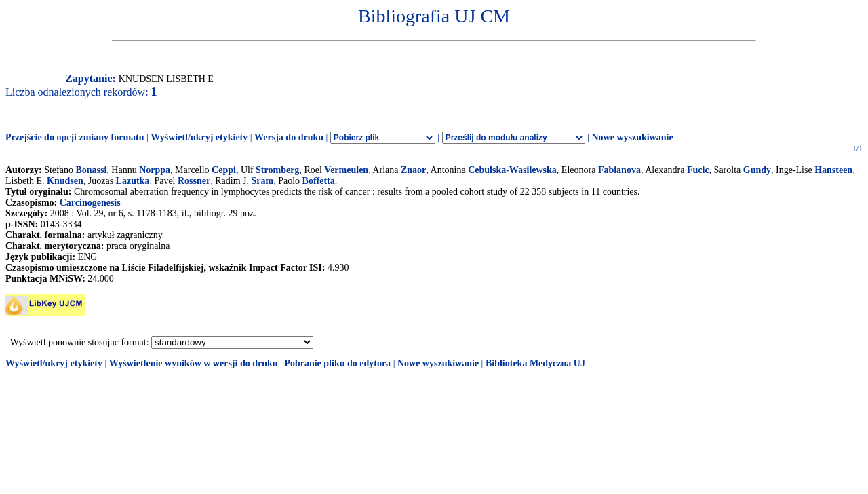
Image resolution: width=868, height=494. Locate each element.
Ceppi (224, 170)
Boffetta (319, 181)
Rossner (194, 181)
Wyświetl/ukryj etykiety (199, 137)
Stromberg (277, 170)
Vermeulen (346, 170)
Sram (263, 181)
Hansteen (833, 170)
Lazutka (133, 181)
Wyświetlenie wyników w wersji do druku (194, 363)
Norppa (155, 170)
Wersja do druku (289, 137)
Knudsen (65, 181)
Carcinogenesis (90, 203)
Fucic (698, 170)
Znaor (413, 170)
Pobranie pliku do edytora (337, 363)
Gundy (757, 170)
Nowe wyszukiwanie (632, 137)
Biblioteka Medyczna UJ (535, 363)
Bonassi (91, 170)
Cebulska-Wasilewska (512, 170)
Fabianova (619, 170)
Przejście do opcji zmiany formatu (75, 137)
